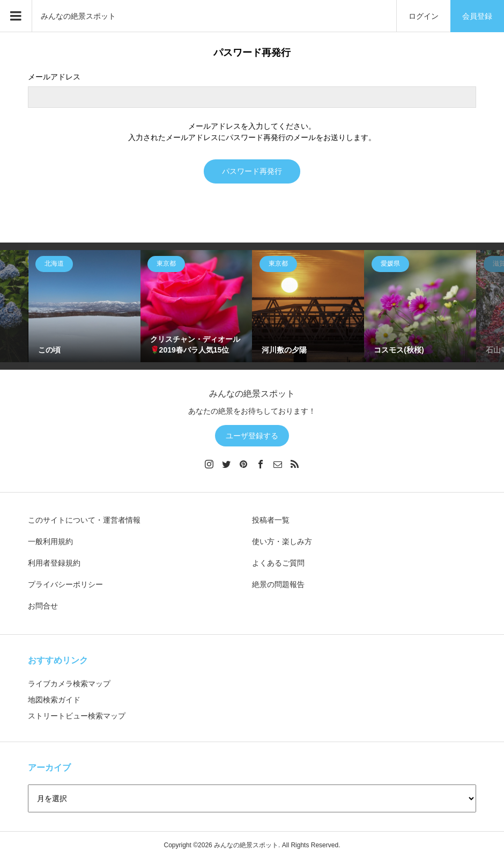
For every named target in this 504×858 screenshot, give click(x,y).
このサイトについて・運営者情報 (84, 520)
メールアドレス (54, 77)
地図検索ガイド (54, 700)
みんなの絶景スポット (78, 16)
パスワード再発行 (252, 171)
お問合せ (43, 606)
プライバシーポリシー (65, 584)
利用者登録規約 (54, 563)
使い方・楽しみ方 (282, 541)
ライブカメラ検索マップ (69, 684)
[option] (84, 306)
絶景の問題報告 (278, 584)
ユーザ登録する (252, 436)
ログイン (424, 16)
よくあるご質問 (278, 563)
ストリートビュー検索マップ (77, 716)
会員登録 (477, 16)
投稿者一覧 (271, 520)
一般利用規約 (50, 541)
